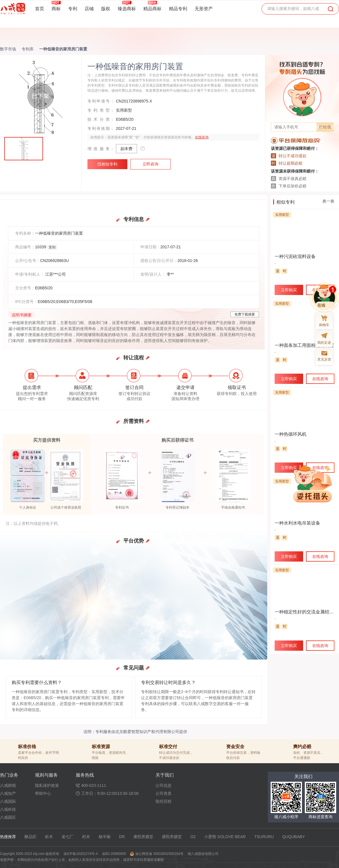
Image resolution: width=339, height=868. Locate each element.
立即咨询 (150, 164)
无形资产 (204, 9)
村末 (86, 837)
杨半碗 (105, 837)
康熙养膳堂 (143, 837)
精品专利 (178, 9)
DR (122, 837)
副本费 (126, 149)
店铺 (89, 9)
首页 (40, 9)
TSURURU (264, 837)
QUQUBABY (294, 837)
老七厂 (68, 837)
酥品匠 (30, 837)
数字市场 (8, 49)
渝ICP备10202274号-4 (81, 854)
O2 (193, 837)
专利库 (28, 49)
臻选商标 (127, 9)
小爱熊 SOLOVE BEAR (225, 837)
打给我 (325, 127)
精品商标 (152, 9)
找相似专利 (107, 164)
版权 (106, 9)
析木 (49, 837)
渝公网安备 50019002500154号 (159, 854)
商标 (56, 9)
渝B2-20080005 (114, 854)
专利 (73, 9)
